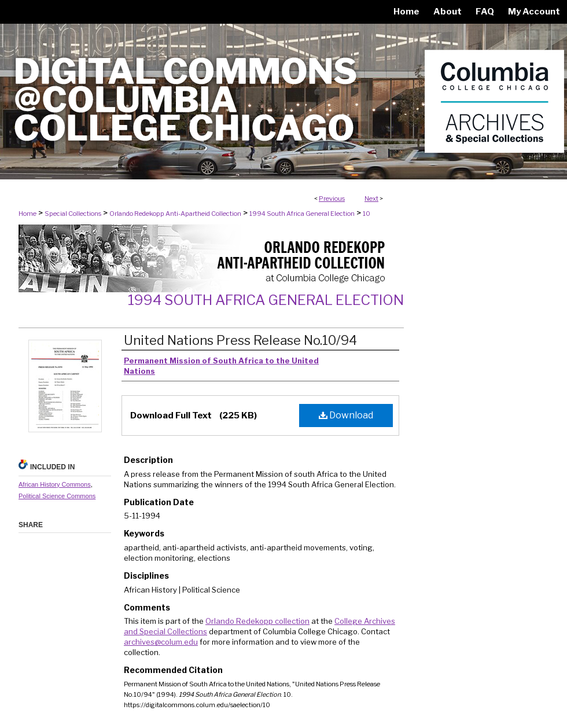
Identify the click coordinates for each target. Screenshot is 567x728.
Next (371, 198)
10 (367, 214)
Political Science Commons (57, 496)
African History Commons (55, 484)
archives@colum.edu (161, 642)
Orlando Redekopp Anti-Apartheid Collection (175, 214)
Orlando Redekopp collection (257, 621)
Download (346, 415)
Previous (332, 198)
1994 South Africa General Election (302, 214)
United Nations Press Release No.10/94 (240, 340)
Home (27, 214)
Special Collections (73, 214)
